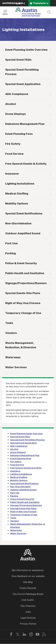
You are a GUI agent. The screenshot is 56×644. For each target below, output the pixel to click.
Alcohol (11, 104)
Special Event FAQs (18, 60)
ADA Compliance (17, 94)
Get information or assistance (28, 570)
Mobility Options (17, 203)
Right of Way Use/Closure (23, 303)
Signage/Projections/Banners (26, 283)
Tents (9, 323)
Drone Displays (16, 114)
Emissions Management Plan (25, 124)
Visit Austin (28, 600)
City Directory (28, 606)
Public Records (28, 588)
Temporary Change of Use (23, 313)
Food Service (14, 154)
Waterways (13, 357)
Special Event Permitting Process (22, 72)
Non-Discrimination (18, 223)
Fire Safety (13, 144)
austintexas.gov (12, 3)
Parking (11, 253)
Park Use (11, 243)
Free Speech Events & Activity (26, 164)
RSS (44, 634)
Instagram (31, 634)
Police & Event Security (21, 263)
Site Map (28, 582)
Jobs (28, 612)
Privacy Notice (28, 624)
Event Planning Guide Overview (26, 50)
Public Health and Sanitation (25, 273)
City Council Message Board (28, 594)
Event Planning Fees (19, 134)
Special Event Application (23, 84)
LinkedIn (24, 634)
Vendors (11, 333)
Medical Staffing (17, 194)
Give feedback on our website (28, 576)
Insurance (12, 174)
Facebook (11, 634)
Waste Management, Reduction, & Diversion (21, 345)
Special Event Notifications (24, 213)
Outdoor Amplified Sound (23, 233)
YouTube (37, 634)
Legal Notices (28, 618)
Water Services (16, 367)
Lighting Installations (20, 184)
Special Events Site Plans (23, 293)
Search (49, 12)
